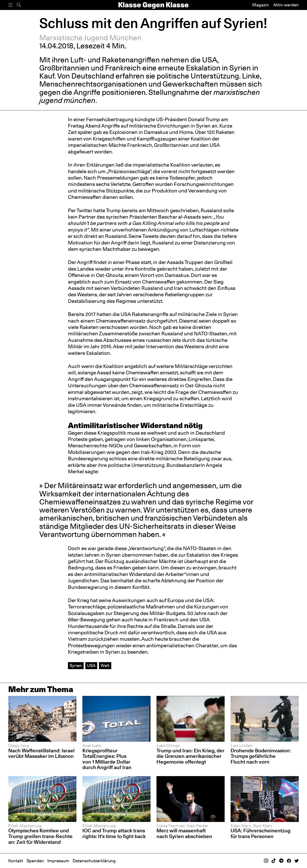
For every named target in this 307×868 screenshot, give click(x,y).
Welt (105, 666)
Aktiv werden (286, 5)
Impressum (58, 861)
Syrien (76, 666)
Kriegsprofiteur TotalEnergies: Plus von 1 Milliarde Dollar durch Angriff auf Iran (107, 759)
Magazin (261, 5)
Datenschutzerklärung (94, 861)
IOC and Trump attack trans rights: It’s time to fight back (114, 833)
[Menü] (10, 5)
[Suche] (19, 5)
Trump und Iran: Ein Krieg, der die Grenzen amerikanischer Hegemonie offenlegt (190, 756)
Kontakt (16, 861)
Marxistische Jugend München (90, 38)
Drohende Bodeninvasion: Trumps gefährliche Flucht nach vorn (261, 756)
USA (91, 666)
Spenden (35, 861)
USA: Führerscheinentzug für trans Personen (261, 833)
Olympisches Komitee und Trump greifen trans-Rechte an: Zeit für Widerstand (40, 836)
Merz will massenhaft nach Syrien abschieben (184, 833)
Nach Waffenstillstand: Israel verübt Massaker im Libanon (41, 753)
